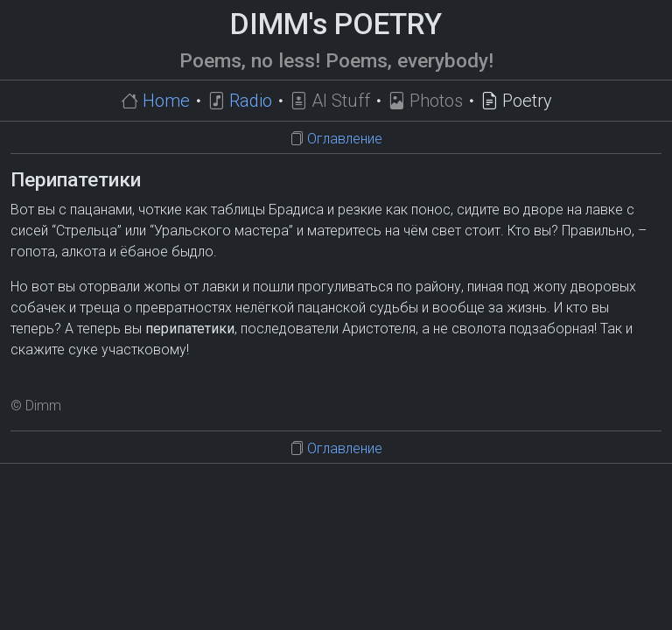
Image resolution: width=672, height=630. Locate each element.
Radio (251, 101)
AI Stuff (341, 101)
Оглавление (345, 139)
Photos (436, 101)
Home (166, 101)
